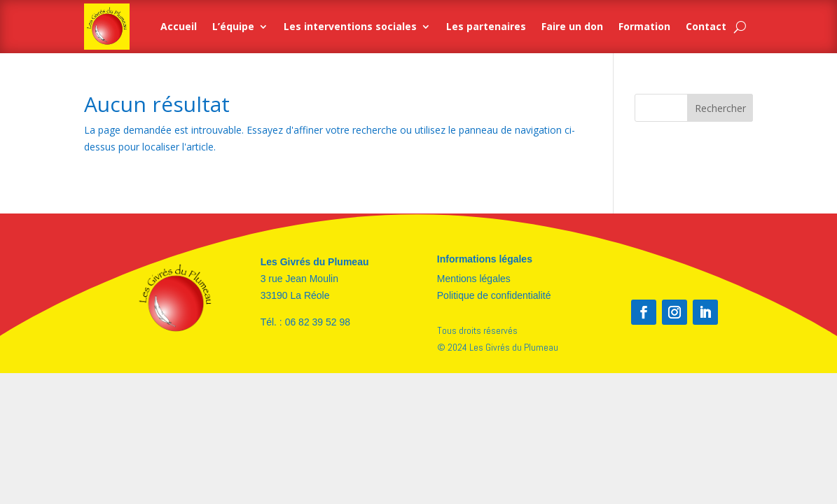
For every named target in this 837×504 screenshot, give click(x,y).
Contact (706, 26)
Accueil (179, 26)
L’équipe (233, 26)
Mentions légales (474, 279)
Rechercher (720, 108)
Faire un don (572, 26)
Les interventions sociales (350, 26)
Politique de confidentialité (494, 295)
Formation (644, 26)
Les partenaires (486, 26)
